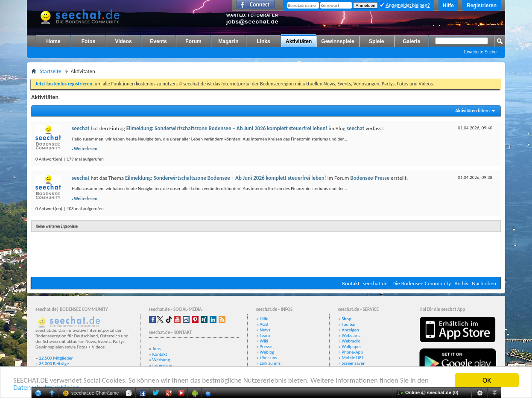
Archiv (461, 283)
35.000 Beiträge (54, 364)
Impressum (163, 365)
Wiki (264, 341)
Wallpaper (351, 347)
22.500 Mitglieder (56, 358)
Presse (266, 347)
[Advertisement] (266, 251)
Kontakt (351, 283)
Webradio (351, 341)
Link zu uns (270, 363)
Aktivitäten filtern (472, 111)
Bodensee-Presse (370, 178)
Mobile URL (353, 358)
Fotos (89, 41)
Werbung (161, 360)
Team (265, 335)
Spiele (376, 41)
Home (53, 41)
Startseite (51, 71)
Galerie (411, 41)
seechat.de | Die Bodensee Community (407, 283)
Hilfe (448, 6)
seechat (81, 128)
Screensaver (353, 363)
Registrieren (482, 6)
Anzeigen (350, 330)
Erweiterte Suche (480, 52)
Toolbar (349, 324)
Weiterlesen (86, 149)
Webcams (351, 335)
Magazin (228, 41)
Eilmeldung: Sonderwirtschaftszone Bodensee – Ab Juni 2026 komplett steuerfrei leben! (227, 128)
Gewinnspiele (338, 41)
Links (263, 41)
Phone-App (352, 352)
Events (158, 41)
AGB (264, 324)
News (265, 330)
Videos (123, 41)
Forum (193, 41)
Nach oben (484, 283)
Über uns (268, 358)
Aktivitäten (299, 41)
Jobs (156, 349)
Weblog (267, 352)
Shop (346, 319)
